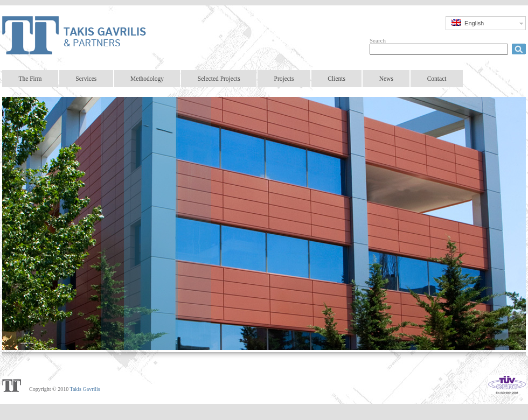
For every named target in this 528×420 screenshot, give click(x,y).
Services (86, 79)
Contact (437, 79)
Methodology (147, 79)
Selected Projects (219, 79)
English (468, 23)
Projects (284, 79)
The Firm (30, 79)
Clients (336, 79)
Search (378, 40)
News (386, 79)
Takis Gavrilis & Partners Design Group (81, 35)
